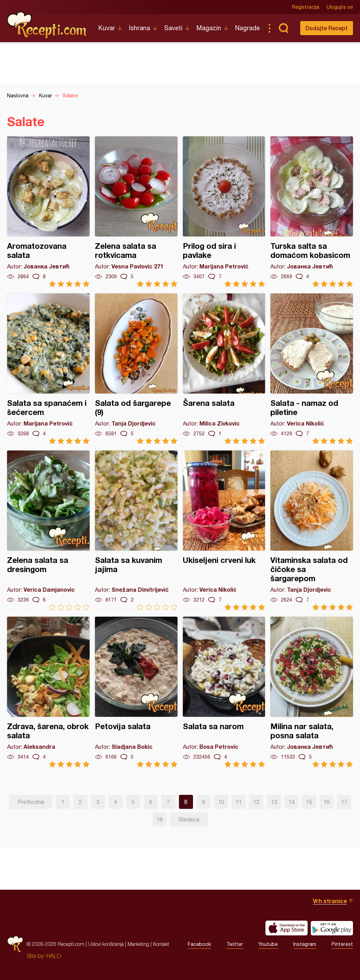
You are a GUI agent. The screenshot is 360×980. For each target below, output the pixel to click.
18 (160, 819)
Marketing (138, 944)
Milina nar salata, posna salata (312, 692)
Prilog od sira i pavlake (224, 212)
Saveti (173, 28)
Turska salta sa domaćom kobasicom (312, 212)
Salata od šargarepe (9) (136, 369)
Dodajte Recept (327, 28)
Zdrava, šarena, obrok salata (48, 692)
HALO (54, 956)
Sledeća (189, 819)
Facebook (199, 944)
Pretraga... (283, 28)
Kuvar (107, 28)
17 (344, 802)
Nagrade (247, 28)
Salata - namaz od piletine (312, 369)
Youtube (268, 944)
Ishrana (140, 28)
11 (239, 802)
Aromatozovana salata (48, 212)
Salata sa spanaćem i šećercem (48, 369)
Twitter (235, 944)
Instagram (305, 944)
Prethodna (31, 802)
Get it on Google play (332, 928)
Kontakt (161, 944)
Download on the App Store (287, 928)
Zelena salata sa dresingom (48, 530)
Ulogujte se (340, 7)
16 (327, 802)
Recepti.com (47, 25)
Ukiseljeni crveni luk (224, 530)
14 (291, 802)
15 (309, 802)
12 (256, 802)
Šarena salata (224, 369)
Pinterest (342, 944)
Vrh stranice (330, 901)
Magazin (209, 28)
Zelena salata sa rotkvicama (136, 212)
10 (221, 802)
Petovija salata (136, 692)
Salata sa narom (224, 692)
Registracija (306, 7)
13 (274, 802)
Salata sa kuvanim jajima (136, 530)
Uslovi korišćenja (106, 944)
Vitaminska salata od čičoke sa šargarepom (312, 530)
